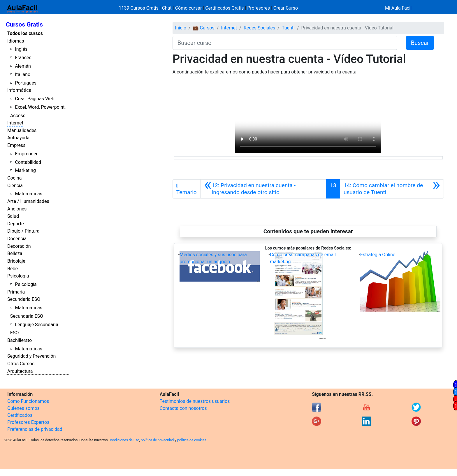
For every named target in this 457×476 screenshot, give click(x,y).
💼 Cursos (204, 28)
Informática (19, 90)
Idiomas (16, 41)
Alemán (23, 66)
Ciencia (15, 186)
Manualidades (22, 130)
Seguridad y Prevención (31, 356)
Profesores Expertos (28, 422)
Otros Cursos (21, 364)
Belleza (15, 253)
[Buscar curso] (285, 43)
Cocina (14, 178)
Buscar (420, 43)
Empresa (16, 145)
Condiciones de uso (124, 440)
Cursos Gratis (24, 24)
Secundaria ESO (24, 299)
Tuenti (288, 28)
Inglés (21, 49)
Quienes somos (23, 408)
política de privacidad (157, 440)
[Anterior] (263, 189)
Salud (13, 216)
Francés (23, 58)
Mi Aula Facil (398, 8)
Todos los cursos (25, 33)
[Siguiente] (392, 189)
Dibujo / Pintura (23, 231)
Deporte (16, 224)
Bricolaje (16, 261)
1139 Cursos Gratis (139, 8)
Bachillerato (20, 340)
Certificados (20, 415)
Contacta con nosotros (183, 408)
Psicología (18, 276)
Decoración (19, 246)
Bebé (13, 269)
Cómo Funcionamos (28, 401)
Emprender (26, 154)
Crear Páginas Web (35, 99)
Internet (15, 123)
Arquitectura (20, 371)
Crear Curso (286, 8)
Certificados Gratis (224, 8)
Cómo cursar (189, 8)
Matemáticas (29, 194)
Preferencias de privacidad (35, 429)
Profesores (259, 8)
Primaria (16, 292)
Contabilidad (28, 162)
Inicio (181, 28)
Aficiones (17, 209)
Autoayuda (18, 138)
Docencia (17, 239)
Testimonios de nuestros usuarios (195, 401)
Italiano (23, 74)
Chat (167, 8)
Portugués (26, 83)
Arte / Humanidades (28, 201)
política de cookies (192, 440)
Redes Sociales (259, 28)
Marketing (25, 170)
